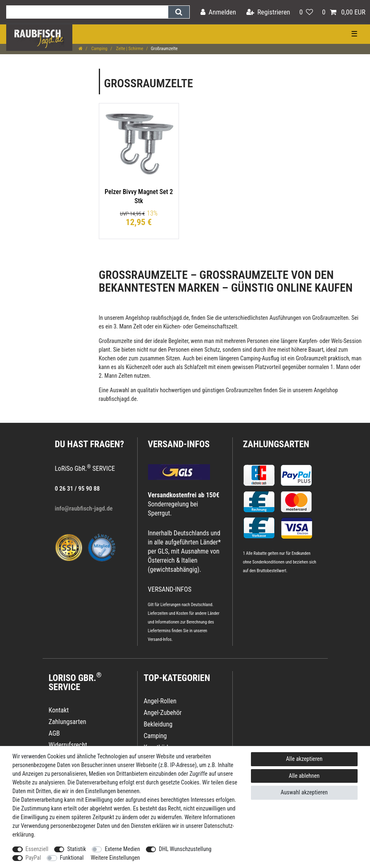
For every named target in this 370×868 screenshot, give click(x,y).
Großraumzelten (330, 318)
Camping (99, 49)
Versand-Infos (160, 639)
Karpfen (308, 341)
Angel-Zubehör (163, 713)
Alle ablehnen (304, 776)
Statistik (76, 849)
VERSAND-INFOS (179, 444)
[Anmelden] (218, 12)
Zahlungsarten (276, 444)
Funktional (72, 858)
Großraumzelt (311, 358)
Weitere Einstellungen (115, 858)
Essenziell (37, 849)
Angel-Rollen (160, 701)
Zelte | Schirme (129, 49)
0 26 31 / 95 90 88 (78, 489)
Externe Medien (122, 849)
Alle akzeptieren (304, 759)
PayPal (33, 858)
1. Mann (340, 367)
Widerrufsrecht (68, 745)
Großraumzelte (116, 341)
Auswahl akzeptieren (304, 792)
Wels (337, 341)
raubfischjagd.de (170, 318)
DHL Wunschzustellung (185, 849)
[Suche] (179, 12)
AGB (54, 733)
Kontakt (59, 710)
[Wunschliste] (306, 12)
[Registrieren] (268, 12)
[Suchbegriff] (87, 12)
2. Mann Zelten (116, 376)
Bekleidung (158, 724)
